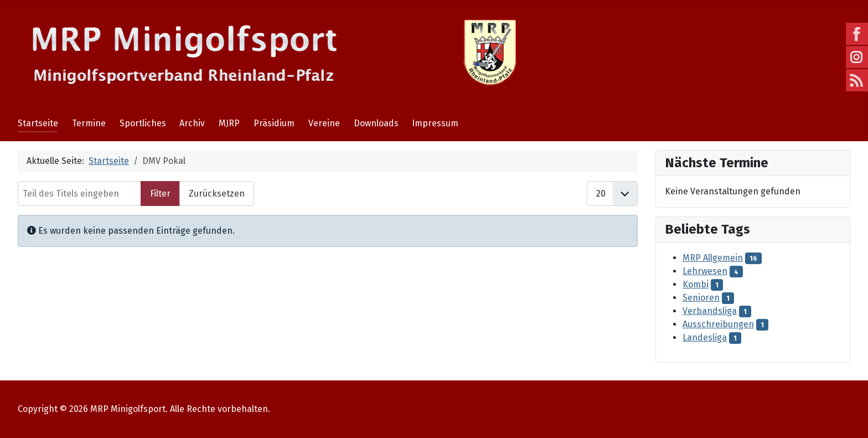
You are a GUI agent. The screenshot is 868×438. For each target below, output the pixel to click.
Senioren (701, 298)
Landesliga (705, 337)
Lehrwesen (705, 271)
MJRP (229, 123)
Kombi (696, 284)
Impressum (435, 123)
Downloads (376, 123)
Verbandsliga (710, 311)
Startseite (38, 123)
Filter (160, 194)
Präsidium (274, 123)
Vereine (324, 123)
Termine (89, 123)
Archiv (192, 123)
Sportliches (143, 123)
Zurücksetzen (217, 194)
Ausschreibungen (718, 324)
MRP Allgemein (713, 258)
